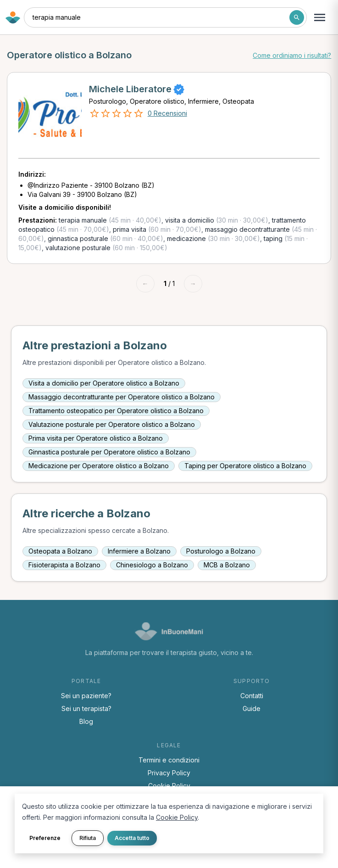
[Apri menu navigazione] (320, 17)
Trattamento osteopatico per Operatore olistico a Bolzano (116, 411)
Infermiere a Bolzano (139, 551)
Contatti (252, 696)
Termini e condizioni (169, 760)
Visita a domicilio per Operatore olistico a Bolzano (104, 383)
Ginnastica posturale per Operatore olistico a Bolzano (109, 452)
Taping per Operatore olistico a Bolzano (245, 466)
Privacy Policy (169, 773)
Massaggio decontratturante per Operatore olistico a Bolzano (122, 397)
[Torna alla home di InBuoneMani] (13, 17)
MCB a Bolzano (227, 565)
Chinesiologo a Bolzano (152, 565)
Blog (86, 721)
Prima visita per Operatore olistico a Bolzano (96, 438)
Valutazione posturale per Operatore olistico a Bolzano (112, 424)
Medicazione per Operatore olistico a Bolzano (99, 466)
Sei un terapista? (86, 708)
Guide (252, 708)
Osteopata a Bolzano (60, 551)
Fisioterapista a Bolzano (64, 565)
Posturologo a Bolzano (221, 551)
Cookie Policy (169, 786)
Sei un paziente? (86, 696)
